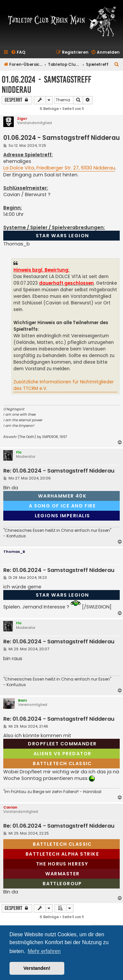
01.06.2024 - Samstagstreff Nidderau (46, 85)
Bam (22, 700)
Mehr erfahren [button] (44, 951)
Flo (19, 452)
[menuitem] (18, 52)
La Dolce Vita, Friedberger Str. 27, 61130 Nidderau (59, 168)
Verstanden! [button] (37, 968)
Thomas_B (14, 552)
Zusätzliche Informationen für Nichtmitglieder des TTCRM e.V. (64, 385)
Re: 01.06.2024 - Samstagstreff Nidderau (59, 471)
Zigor (22, 118)
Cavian (10, 807)
